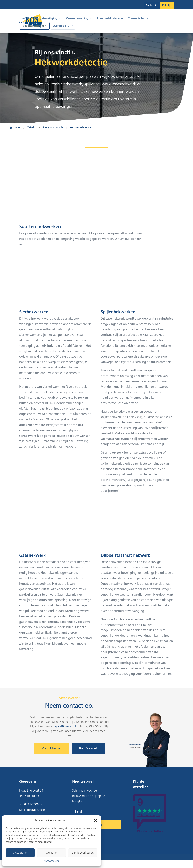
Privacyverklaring (52, 861)
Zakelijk (167, 5)
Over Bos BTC (63, 26)
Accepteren (20, 853)
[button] (95, 821)
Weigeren (52, 853)
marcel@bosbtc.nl (65, 726)
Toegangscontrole (34, 26)
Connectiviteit (138, 18)
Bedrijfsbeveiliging (47, 18)
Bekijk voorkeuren (83, 853)
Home (25, 18)
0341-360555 (33, 804)
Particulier (152, 5)
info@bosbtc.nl (36, 810)
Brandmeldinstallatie (110, 18)
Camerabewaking (79, 18)
